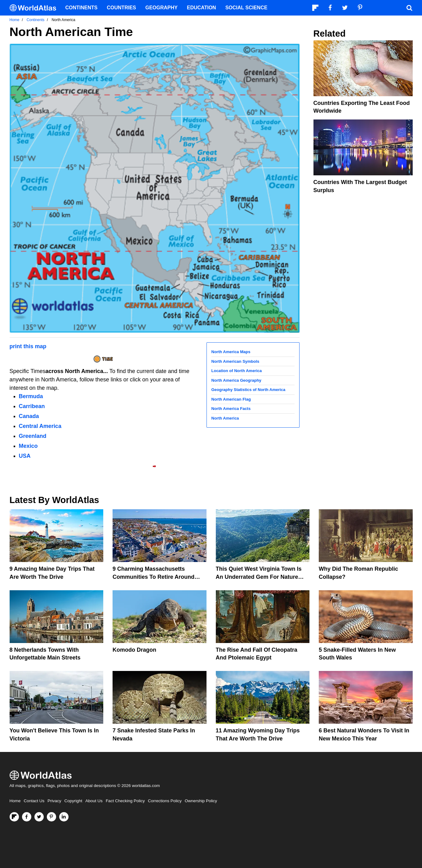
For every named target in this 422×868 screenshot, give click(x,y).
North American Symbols (235, 361)
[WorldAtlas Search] (410, 8)
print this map (28, 346)
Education (202, 8)
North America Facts (231, 409)
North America (225, 418)
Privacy (54, 801)
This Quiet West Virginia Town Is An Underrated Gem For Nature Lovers (259, 577)
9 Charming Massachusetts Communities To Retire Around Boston (153, 577)
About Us (94, 801)
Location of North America (237, 371)
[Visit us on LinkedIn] (64, 817)
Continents (82, 8)
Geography (162, 8)
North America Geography (236, 380)
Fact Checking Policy (125, 801)
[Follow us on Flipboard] (14, 817)
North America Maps (231, 352)
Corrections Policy (165, 801)
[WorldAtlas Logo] (35, 8)
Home (15, 801)
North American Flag (231, 399)
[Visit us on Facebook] (27, 817)
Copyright (73, 801)
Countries (122, 8)
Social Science (247, 8)
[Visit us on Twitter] (39, 817)
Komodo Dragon (134, 650)
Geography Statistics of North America (249, 390)
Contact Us (34, 801)
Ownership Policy (201, 801)
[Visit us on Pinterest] (51, 817)
